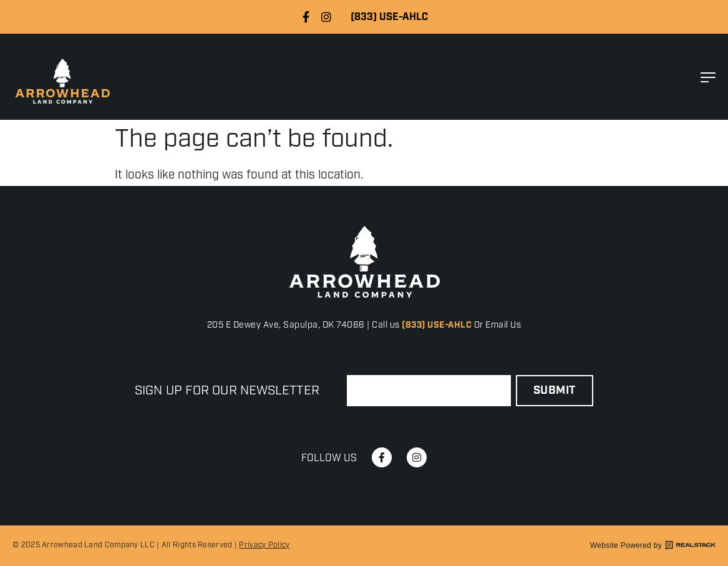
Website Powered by (653, 545)
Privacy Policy (264, 545)
